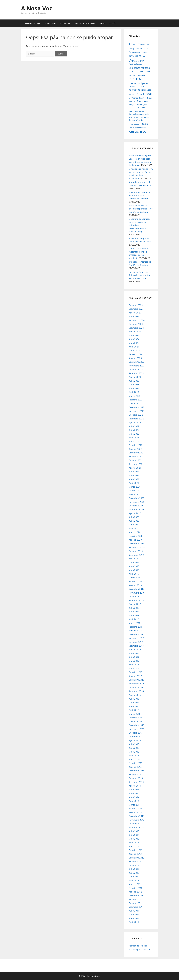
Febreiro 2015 (136, 763)
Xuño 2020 (134, 521)
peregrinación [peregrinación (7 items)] (134, 104)
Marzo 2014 (135, 805)
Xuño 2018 (134, 612)
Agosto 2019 (135, 559)
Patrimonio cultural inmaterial (58, 23)
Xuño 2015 (134, 748)
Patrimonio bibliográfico (85, 23)
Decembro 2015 (136, 725)
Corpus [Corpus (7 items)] (144, 53)
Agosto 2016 (135, 695)
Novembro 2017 (137, 638)
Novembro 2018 (137, 593)
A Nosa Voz (37, 8)
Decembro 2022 (136, 407)
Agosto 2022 (135, 422)
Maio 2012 (134, 877)
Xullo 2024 (134, 335)
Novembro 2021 (137, 456)
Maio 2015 (134, 752)
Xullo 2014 (134, 790)
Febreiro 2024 (136, 354)
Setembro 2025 (136, 309)
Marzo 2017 (135, 668)
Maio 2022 (134, 434)
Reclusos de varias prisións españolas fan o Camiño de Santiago (141, 209)
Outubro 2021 (136, 460)
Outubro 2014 (136, 778)
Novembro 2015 (137, 729)
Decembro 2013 (136, 816)
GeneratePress (94, 976)
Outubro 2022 (136, 415)
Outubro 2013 (136, 824)
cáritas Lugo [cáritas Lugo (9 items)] (135, 56)
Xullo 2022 (134, 426)
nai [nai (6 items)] (130, 98)
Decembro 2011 (136, 896)
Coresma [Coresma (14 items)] (134, 52)
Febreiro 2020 (136, 536)
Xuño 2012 (134, 873)
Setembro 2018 (136, 600)
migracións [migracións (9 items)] (134, 90)
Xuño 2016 (134, 702)
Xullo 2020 (134, 517)
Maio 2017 (134, 661)
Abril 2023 (134, 392)
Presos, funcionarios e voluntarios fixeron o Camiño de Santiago (139, 195)
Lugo (102, 23)
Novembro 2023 (137, 366)
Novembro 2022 (137, 411)
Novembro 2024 (137, 320)
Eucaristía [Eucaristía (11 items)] (145, 71)
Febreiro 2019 (136, 581)
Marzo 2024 (135, 351)
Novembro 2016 (137, 684)
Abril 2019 (134, 574)
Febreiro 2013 (136, 850)
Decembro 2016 (136, 680)
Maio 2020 (134, 525)
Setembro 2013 (136, 827)
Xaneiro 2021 (135, 494)
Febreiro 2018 (136, 627)
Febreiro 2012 (136, 888)
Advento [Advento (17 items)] (135, 44)
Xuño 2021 (134, 475)
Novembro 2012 (137, 861)
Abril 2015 (134, 755)
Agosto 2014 (135, 786)
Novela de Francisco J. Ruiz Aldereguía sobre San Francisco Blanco (140, 275)
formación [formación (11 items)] (135, 83)
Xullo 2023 (134, 381)
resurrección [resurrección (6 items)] (133, 111)
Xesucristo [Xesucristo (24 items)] (137, 131)
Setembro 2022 (136, 419)
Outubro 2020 (136, 506)
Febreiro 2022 (136, 445)
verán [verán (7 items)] (144, 127)
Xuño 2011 (134, 914)
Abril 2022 (134, 438)
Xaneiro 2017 (135, 676)
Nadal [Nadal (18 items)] (147, 94)
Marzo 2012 (135, 884)
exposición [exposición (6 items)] (141, 75)
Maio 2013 (134, 839)
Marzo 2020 (135, 532)
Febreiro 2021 (136, 490)
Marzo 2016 (135, 714)
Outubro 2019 (136, 551)
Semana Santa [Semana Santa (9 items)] (136, 120)
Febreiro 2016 (136, 718)
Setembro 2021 (136, 464)
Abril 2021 (134, 483)
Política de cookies (138, 946)
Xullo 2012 (134, 869)
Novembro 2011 (137, 899)
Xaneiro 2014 (135, 812)
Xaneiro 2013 (135, 854)
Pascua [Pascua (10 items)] (141, 101)
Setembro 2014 (136, 782)
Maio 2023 (134, 388)
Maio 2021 (134, 479)
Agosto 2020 (135, 513)
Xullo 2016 (134, 699)
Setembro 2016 (136, 691)
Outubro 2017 (136, 642)
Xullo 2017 (134, 653)
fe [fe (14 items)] (140, 79)
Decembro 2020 (136, 498)
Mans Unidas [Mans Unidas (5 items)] (141, 87)
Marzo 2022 (135, 441)
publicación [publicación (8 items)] (141, 108)
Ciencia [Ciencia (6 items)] (138, 49)
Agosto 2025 (135, 313)
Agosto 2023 (135, 377)
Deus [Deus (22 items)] (133, 60)
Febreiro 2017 (136, 672)
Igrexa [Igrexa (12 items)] (145, 83)
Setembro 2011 (136, 907)
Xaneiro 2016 (135, 721)
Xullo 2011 (134, 911)
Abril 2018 (134, 619)
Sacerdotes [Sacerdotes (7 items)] (133, 114)
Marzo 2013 (135, 846)
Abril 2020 (134, 528)
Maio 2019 (134, 570)
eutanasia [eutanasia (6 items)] (132, 75)
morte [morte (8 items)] (131, 94)
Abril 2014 (134, 801)
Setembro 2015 (136, 737)
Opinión (113, 23)
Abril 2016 (134, 710)
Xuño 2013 (134, 835)
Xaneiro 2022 (135, 449)
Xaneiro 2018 (135, 631)
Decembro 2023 (136, 362)
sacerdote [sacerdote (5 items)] (142, 111)
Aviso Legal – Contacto (140, 949)
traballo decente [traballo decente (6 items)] (135, 127)
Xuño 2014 (134, 793)
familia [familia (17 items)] (134, 79)
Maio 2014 (134, 797)
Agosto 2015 (135, 740)
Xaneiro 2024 (135, 358)
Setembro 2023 (136, 373)
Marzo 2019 (135, 578)
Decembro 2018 (136, 589)
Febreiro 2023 (136, 400)
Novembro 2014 (137, 774)
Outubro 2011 (136, 903)
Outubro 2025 (136, 305)
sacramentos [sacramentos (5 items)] (143, 114)
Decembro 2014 (136, 771)
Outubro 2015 (136, 733)
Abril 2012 (134, 880)
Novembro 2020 (137, 502)
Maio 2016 (134, 706)
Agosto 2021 (135, 468)
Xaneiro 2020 (135, 540)
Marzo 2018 (135, 623)
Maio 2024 (134, 343)
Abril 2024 (134, 347)
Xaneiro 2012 (135, 892)
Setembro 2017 (136, 646)
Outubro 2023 (136, 369)
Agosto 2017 (135, 649)
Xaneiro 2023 (135, 404)
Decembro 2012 (136, 858)
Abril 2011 (134, 922)
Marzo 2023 (135, 396)
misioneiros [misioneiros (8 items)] (146, 90)
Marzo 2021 (135, 487)
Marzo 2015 (135, 759)
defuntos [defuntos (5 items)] (145, 56)
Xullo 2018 (134, 608)
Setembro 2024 (136, 328)
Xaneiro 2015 (135, 767)
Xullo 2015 (134, 744)
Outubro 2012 (136, 865)
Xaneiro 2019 (135, 585)
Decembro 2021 (136, 453)
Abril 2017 (134, 665)
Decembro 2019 (136, 543)
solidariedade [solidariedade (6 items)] (134, 124)
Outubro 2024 (136, 324)
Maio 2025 (134, 316)
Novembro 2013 (137, 820)
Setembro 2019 (136, 555)
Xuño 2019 (134, 566)
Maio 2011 (134, 918)
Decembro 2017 (136, 634)
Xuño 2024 (134, 339)
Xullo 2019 (134, 562)
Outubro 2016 (136, 687)
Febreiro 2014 (136, 808)
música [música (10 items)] (139, 94)
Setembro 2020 (136, 509)
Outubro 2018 (136, 596)
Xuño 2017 (134, 657)
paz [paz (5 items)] (146, 102)
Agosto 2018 (135, 604)
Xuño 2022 (134, 430)
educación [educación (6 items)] (142, 65)
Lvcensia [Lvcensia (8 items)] (133, 87)
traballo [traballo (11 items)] (144, 124)
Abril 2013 (134, 843)
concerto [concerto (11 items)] (146, 48)
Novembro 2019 (137, 547)
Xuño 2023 (134, 385)
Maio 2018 (134, 615)
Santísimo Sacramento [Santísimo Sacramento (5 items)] (141, 117)
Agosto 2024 (135, 332)
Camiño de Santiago (32, 23)
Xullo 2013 (134, 831)
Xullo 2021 (134, 472)
